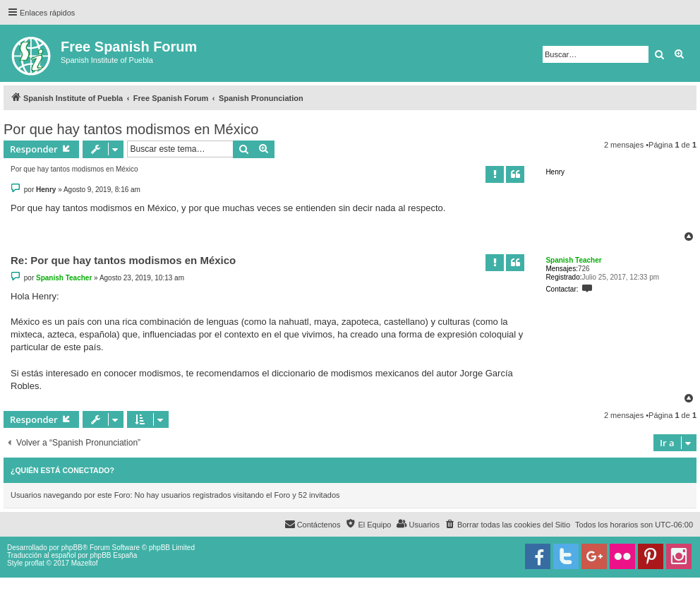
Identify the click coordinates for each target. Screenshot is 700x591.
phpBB (72, 548)
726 (584, 269)
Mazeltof (85, 563)
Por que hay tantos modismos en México (131, 129)
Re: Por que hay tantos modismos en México (123, 260)
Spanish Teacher (573, 260)
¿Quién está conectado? (62, 470)
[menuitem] (507, 525)
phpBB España (113, 555)
